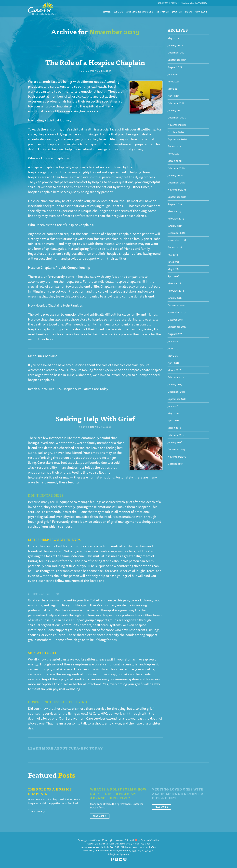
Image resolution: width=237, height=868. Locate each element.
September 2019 (177, 197)
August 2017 (175, 334)
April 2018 (173, 276)
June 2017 (173, 348)
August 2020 (175, 146)
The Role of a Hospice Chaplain (95, 62)
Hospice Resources (140, 12)
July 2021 (173, 74)
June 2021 (173, 81)
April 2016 (173, 420)
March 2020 (175, 161)
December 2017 (176, 305)
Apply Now (202, 3)
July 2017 (173, 341)
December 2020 (177, 117)
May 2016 (173, 413)
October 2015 (175, 464)
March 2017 (174, 370)
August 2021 (175, 67)
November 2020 (177, 125)
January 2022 (175, 45)
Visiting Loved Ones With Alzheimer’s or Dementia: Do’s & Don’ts (178, 793)
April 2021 (173, 96)
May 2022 (173, 38)
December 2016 (177, 392)
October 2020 (176, 132)
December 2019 (177, 182)
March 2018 (174, 283)
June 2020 (173, 154)
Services (163, 12)
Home (107, 12)
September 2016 (177, 399)
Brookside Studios (150, 840)
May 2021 (173, 89)
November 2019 (177, 190)
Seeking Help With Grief (95, 418)
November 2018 (177, 240)
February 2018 (176, 291)
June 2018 (173, 262)
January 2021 (175, 110)
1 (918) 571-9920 (146, 851)
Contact (201, 12)
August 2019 (175, 204)
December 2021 (177, 52)
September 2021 (177, 60)
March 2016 (174, 428)
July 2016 (173, 406)
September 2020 (177, 139)
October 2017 (175, 320)
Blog (189, 12)
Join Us (177, 12)
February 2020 (176, 168)
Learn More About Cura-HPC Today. (66, 748)
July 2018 (173, 255)
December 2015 (177, 449)
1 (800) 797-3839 (187, 3)
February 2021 (176, 103)
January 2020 (175, 175)
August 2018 (175, 247)
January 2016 (175, 442)
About (119, 12)
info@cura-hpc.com (167, 3)
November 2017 (177, 312)
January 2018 (175, 298)
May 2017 (173, 356)
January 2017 (175, 384)
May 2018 (173, 269)
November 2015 (177, 457)
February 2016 (176, 435)
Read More (38, 812)
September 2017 (177, 327)
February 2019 (176, 219)
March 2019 (174, 211)
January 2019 (175, 226)
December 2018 (177, 233)
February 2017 (176, 377)
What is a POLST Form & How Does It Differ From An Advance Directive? (118, 793)
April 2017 (173, 363)
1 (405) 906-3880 (147, 847)
